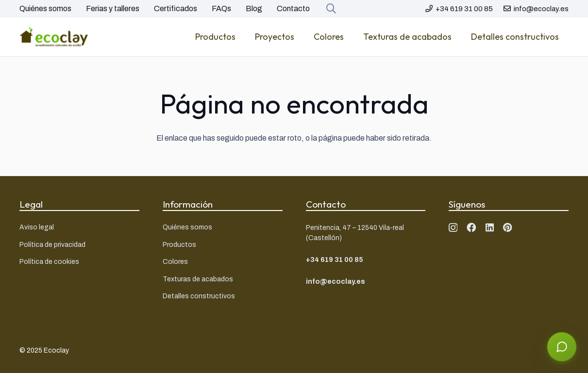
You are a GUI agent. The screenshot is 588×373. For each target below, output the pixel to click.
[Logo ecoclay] (54, 37)
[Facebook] (471, 227)
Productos (179, 245)
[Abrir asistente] (562, 347)
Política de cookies (49, 262)
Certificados (176, 8)
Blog (254, 8)
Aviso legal (37, 227)
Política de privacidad (52, 245)
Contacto (293, 8)
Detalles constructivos (199, 296)
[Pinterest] (508, 227)
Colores (175, 262)
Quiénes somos (45, 8)
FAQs (221, 8)
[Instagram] (453, 228)
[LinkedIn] (490, 227)
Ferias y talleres (113, 8)
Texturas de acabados (198, 279)
